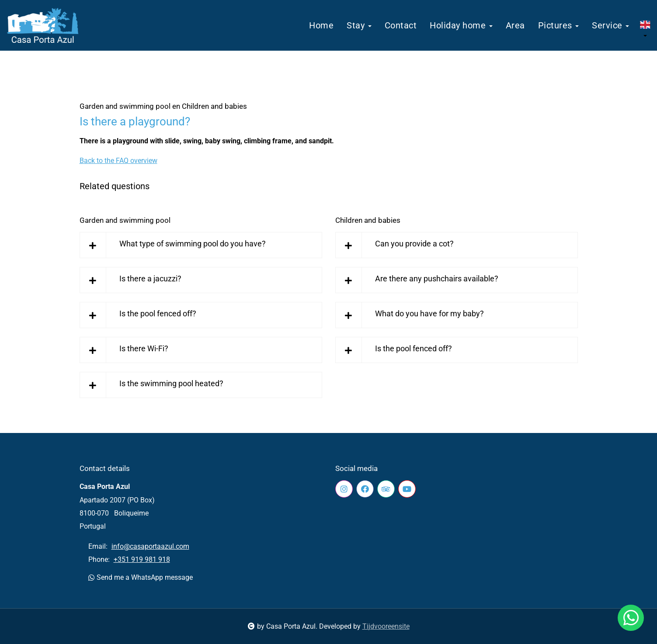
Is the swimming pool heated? (171, 383)
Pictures (559, 25)
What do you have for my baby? (429, 313)
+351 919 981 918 (142, 559)
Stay (359, 25)
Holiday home (461, 25)
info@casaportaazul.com (150, 546)
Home (321, 25)
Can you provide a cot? (414, 244)
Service (610, 25)
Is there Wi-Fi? (144, 348)
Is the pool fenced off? (158, 313)
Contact (401, 25)
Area (515, 25)
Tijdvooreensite (386, 626)
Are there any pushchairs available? (437, 279)
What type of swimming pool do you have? (193, 244)
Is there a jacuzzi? (150, 279)
